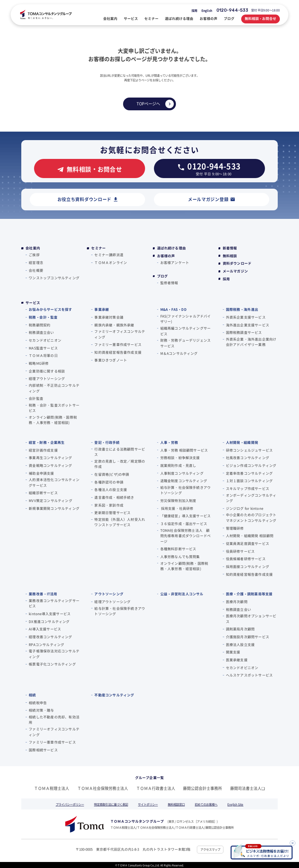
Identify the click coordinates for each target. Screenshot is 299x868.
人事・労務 (169, 442)
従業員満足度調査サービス (248, 543)
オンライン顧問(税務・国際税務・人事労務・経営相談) (53, 420)
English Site (235, 804)
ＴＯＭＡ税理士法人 (52, 788)
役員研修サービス (240, 551)
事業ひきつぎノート (111, 360)
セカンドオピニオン (45, 340)
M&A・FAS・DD (173, 309)
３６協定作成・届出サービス (184, 524)
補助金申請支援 (41, 473)
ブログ (163, 276)
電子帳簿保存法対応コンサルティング (54, 654)
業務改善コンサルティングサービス (54, 603)
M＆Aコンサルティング (179, 353)
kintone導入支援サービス (50, 614)
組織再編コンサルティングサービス (186, 331)
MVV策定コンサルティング (51, 501)
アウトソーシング (109, 594)
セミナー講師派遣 (109, 255)
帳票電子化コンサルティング (52, 664)
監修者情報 (169, 283)
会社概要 (36, 270)
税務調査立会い (41, 332)
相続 (32, 695)
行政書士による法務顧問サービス (120, 452)
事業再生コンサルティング (50, 458)
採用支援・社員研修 (177, 508)
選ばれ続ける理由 (172, 248)
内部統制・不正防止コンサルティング (54, 388)
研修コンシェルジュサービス (250, 450)
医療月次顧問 (237, 602)
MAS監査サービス (43, 348)
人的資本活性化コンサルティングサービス (54, 482)
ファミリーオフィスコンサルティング (120, 334)
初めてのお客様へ (206, 804)
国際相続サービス (43, 750)
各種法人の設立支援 (111, 490)
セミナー (98, 248)
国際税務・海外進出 (242, 309)
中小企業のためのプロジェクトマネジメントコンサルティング (251, 517)
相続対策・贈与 (41, 710)
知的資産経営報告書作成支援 (118, 352)
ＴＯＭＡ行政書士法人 (156, 788)
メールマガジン (235, 271)
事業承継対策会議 (109, 317)
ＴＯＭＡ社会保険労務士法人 (103, 788)
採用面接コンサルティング (248, 566)
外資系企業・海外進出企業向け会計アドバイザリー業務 (251, 342)
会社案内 (33, 248)
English (207, 10)
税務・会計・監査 (43, 317)
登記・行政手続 (107, 442)
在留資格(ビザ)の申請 (112, 474)
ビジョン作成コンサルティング (251, 465)
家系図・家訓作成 (109, 505)
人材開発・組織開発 (242, 442)
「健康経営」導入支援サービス (186, 516)
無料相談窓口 (176, 804)
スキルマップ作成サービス (248, 488)
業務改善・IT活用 (43, 594)
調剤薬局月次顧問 (240, 629)
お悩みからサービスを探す (50, 309)
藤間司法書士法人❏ (248, 788)
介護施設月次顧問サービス (248, 637)
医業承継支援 (237, 660)
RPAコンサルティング (46, 645)
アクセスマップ (210, 849)
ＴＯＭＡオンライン (111, 262)
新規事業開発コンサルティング (54, 508)
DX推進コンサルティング (49, 621)
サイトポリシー (148, 804)
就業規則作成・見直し (178, 465)
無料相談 (230, 256)
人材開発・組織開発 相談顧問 (250, 536)
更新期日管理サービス (112, 513)
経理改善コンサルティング (50, 637)
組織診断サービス (43, 493)
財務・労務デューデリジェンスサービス (186, 343)
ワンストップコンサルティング (54, 278)
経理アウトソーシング (47, 378)
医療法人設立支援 (240, 645)
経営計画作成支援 (43, 450)
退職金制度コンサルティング (184, 481)
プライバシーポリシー (70, 804)
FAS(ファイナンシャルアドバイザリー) (186, 319)
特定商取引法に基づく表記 (111, 804)
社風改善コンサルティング (248, 458)
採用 (194, 10)
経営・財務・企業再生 (47, 442)
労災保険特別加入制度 (178, 501)
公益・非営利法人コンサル (182, 594)
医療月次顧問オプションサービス (251, 618)
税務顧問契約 (40, 325)
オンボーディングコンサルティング (251, 498)
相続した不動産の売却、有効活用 (54, 720)
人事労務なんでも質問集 (180, 557)
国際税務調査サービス (244, 332)
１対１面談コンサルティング (250, 481)
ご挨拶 (34, 255)
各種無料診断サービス (178, 549)
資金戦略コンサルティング (50, 465)
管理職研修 (235, 528)
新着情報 (230, 248)
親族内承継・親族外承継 (114, 325)
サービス (33, 303)
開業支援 (233, 652)
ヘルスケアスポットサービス (250, 675)
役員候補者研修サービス (246, 559)
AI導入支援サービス (45, 629)
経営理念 (36, 262)
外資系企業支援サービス (246, 317)
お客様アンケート (175, 262)
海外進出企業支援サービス (248, 325)
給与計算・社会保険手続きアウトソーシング (186, 490)
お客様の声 (166, 256)
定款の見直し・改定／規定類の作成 (120, 464)
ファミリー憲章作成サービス (118, 344)
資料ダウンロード (237, 263)
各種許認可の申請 (109, 482)
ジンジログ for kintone (245, 508)
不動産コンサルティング (114, 695)
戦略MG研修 (39, 363)
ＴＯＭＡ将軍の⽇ (43, 355)
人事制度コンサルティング (182, 473)
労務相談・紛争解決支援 (180, 458)
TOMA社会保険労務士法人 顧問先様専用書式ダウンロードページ (186, 536)
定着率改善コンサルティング (250, 473)
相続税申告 (38, 703)
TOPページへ (148, 104)
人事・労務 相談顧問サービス (184, 450)
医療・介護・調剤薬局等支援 (249, 594)
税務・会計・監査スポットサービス (54, 408)
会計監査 (36, 398)
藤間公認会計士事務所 (203, 788)
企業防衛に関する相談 (47, 371)
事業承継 (102, 309)
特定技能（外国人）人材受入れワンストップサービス (120, 522)
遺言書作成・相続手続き (114, 497)
